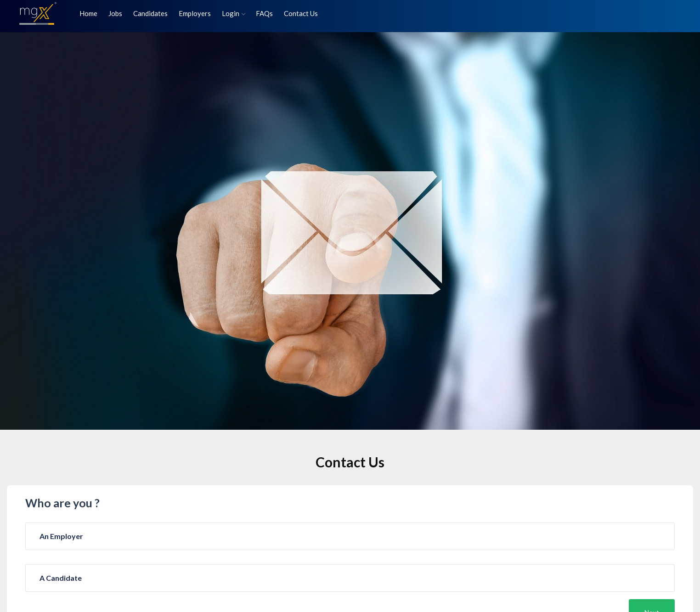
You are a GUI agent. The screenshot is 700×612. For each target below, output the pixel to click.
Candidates (150, 13)
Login (233, 13)
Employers (195, 13)
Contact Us (301, 13)
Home (88, 13)
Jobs (115, 13)
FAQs (264, 13)
